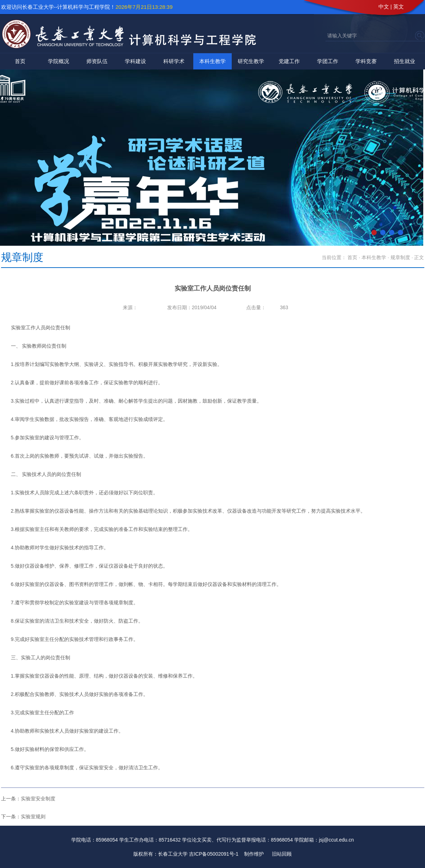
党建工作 (289, 61)
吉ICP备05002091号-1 (214, 854)
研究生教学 (251, 61)
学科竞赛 (366, 61)
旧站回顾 (282, 854)
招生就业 (405, 61)
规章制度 (400, 257)
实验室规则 (33, 817)
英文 (399, 7)
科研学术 (174, 61)
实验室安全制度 (38, 799)
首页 (20, 61)
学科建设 (135, 61)
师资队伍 (97, 61)
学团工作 (328, 61)
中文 (384, 7)
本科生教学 (213, 61)
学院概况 (59, 61)
